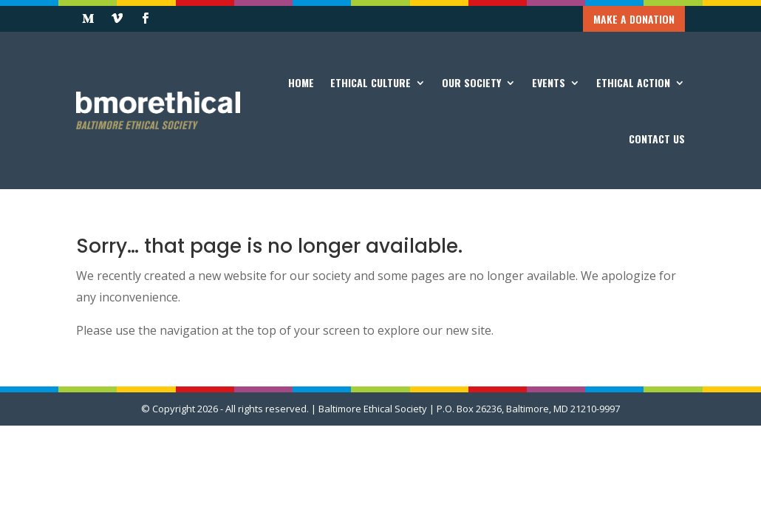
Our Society (471, 82)
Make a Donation (634, 19)
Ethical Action (633, 82)
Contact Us (657, 139)
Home (301, 82)
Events (549, 82)
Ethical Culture (371, 82)
